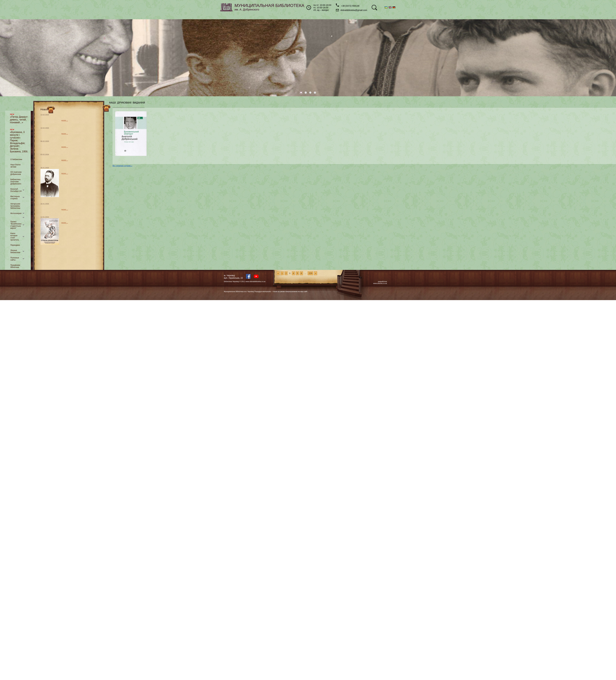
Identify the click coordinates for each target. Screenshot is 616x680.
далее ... (65, 120)
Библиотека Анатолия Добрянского (16, 182)
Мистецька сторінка (15, 197)
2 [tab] (306, 93)
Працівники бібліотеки (15, 266)
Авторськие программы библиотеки (15, 206)
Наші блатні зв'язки (15, 166)
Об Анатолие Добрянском (16, 173)
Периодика (15, 245)
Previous (5, 58)
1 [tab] (301, 93)
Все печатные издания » (122, 166)
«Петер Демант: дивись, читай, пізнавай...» (19, 118)
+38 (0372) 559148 (348, 5)
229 (310, 273)
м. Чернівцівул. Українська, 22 (233, 277)
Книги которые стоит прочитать (15, 237)
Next (611, 58)
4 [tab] (315, 93)
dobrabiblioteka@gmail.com (352, 10)
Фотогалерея (16, 213)
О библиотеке (16, 159)
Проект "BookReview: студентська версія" (16, 225)
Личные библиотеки (15, 251)
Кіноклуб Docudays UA (16, 190)
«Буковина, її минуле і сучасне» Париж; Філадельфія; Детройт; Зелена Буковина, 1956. (19, 141)
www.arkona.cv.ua (380, 283)
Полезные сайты (15, 259)
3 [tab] (310, 93)
